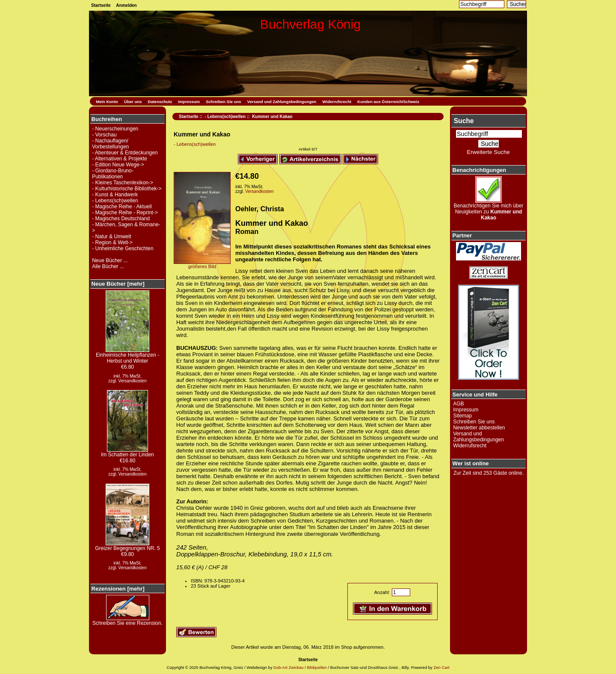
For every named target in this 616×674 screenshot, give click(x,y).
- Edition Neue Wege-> (118, 165)
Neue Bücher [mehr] (118, 284)
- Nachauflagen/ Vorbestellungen (110, 144)
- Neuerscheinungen (115, 129)
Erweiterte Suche (488, 152)
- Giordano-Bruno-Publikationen (113, 174)
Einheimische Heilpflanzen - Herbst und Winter (127, 356)
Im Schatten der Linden (127, 452)
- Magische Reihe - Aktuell (122, 207)
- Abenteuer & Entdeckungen (125, 153)
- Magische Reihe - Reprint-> (125, 213)
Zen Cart (441, 667)
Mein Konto (107, 102)
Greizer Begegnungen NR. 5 (127, 546)
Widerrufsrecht (337, 102)
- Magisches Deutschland (121, 219)
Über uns (133, 102)
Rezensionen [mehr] (118, 589)
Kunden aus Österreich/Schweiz (388, 102)
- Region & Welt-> (112, 242)
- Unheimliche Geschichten (123, 248)
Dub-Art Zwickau (288, 667)
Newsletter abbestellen (479, 428)
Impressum (189, 102)
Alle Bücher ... (108, 266)
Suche (464, 121)
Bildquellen (317, 667)
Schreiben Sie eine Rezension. (127, 621)
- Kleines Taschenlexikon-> (123, 183)
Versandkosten (133, 381)
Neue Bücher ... (110, 260)
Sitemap (462, 416)
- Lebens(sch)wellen (225, 117)
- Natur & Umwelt (111, 236)
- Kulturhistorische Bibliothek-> (127, 189)
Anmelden (126, 5)
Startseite (101, 5)
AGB (458, 404)
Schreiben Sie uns (223, 102)
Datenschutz (160, 102)
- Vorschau (104, 135)
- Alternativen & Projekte (120, 159)
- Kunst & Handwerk (115, 195)
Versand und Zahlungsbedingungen (282, 102)
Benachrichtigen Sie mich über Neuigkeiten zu (489, 209)
